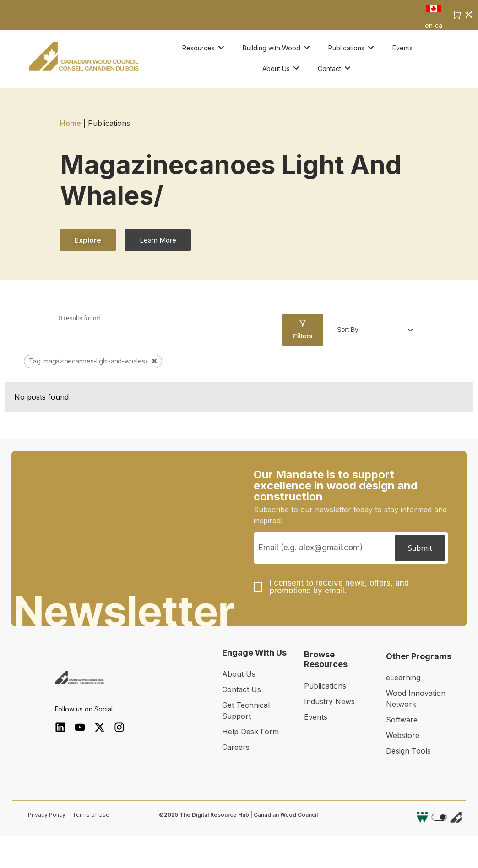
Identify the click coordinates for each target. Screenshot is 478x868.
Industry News (329, 701)
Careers (236, 747)
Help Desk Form (250, 732)
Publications (325, 686)
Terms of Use (91, 815)
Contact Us (242, 689)
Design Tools (408, 751)
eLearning (403, 678)
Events (316, 717)
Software (402, 720)
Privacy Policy (47, 815)
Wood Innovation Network (416, 699)
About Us (239, 674)
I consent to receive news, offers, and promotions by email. (339, 587)
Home (71, 123)
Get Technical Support (246, 711)
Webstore (403, 735)
